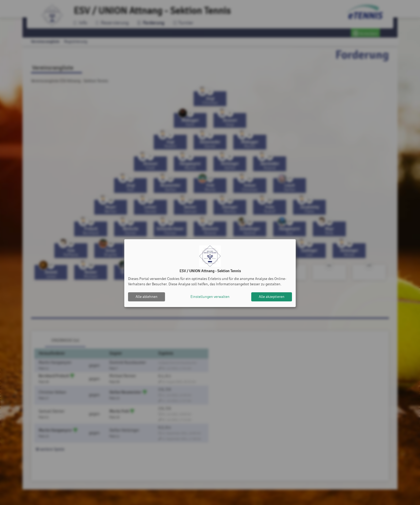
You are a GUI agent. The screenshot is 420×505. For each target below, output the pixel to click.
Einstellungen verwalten (210, 297)
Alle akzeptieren (272, 297)
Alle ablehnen (147, 297)
